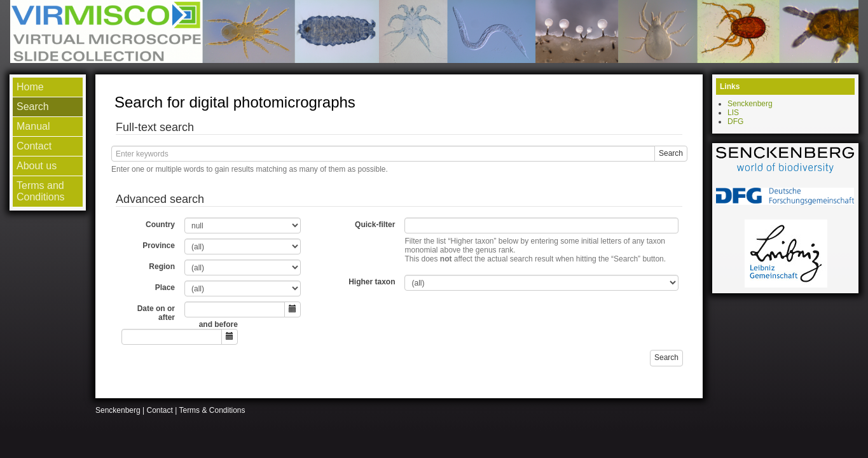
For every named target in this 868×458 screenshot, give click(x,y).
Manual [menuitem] (33, 126)
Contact (160, 410)
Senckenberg (750, 104)
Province (159, 246)
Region (162, 267)
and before (218, 324)
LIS (733, 113)
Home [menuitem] (30, 87)
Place (165, 288)
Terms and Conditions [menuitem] (41, 191)
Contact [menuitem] (34, 146)
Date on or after (156, 313)
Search (671, 153)
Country (160, 225)
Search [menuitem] (33, 107)
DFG (735, 121)
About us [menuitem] (37, 166)
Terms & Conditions (212, 410)
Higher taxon (372, 282)
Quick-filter (375, 225)
